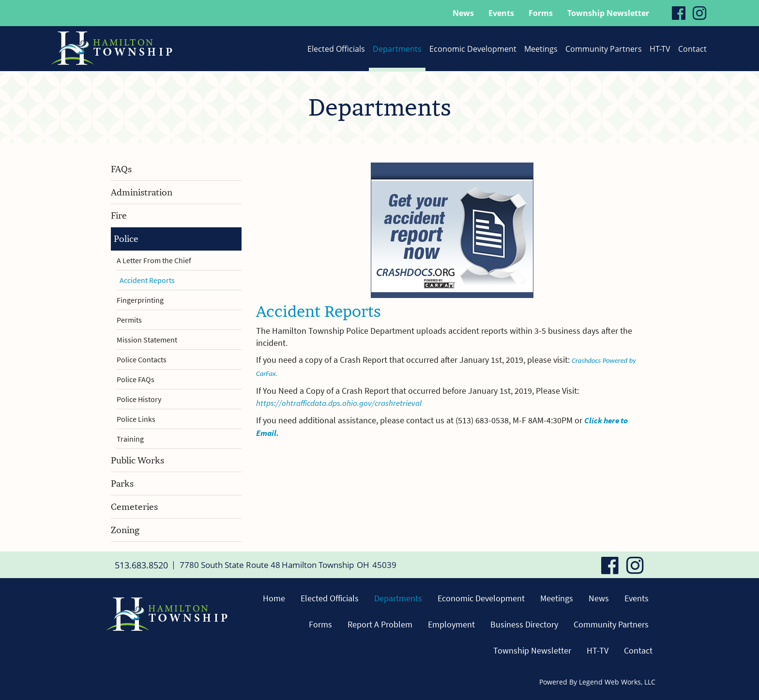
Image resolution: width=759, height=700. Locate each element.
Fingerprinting (140, 300)
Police (126, 239)
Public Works (137, 460)
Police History (139, 399)
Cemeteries (134, 507)
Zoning (125, 530)
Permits (129, 320)
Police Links (136, 419)
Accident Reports (147, 280)
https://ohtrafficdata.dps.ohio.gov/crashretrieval (342, 403)
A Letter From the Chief (154, 260)
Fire (119, 216)
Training (130, 439)
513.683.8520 (138, 565)
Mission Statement (147, 340)
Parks (122, 484)
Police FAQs (136, 379)
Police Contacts (142, 359)
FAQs (121, 169)
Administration (142, 192)
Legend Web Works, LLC (617, 682)
